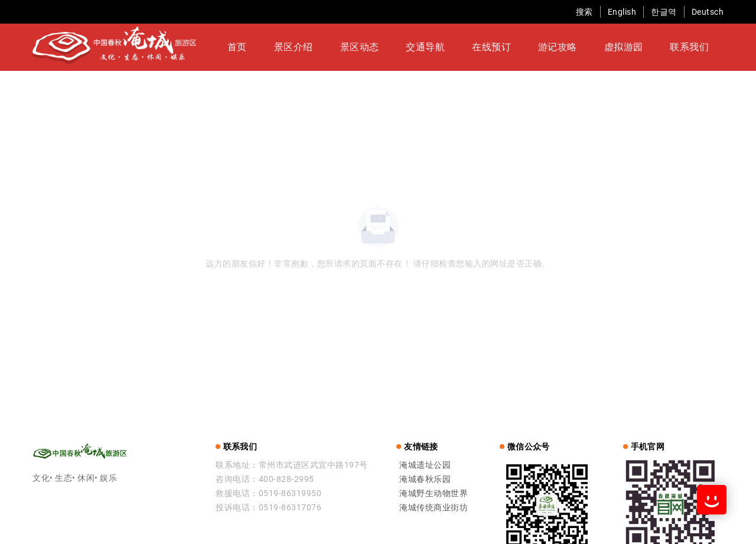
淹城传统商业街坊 (434, 509)
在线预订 (480, 48)
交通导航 (429, 48)
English (622, 12)
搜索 (584, 12)
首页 (287, 48)
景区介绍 (328, 48)
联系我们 (633, 48)
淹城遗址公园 (425, 466)
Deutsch (708, 12)
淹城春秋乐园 (425, 480)
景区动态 (379, 48)
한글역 (664, 12)
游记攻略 (531, 48)
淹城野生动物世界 (434, 494)
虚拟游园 (582, 48)
